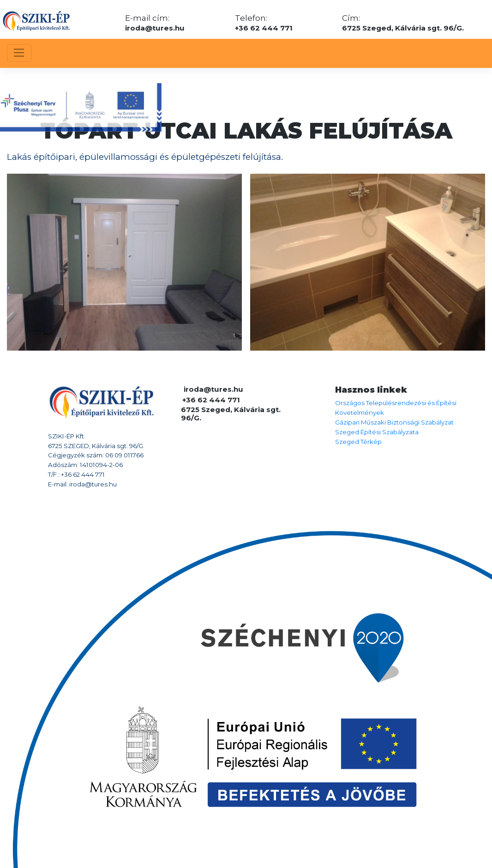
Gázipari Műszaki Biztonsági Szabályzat (394, 422)
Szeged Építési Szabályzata (377, 432)
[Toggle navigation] (19, 53)
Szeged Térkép (358, 442)
